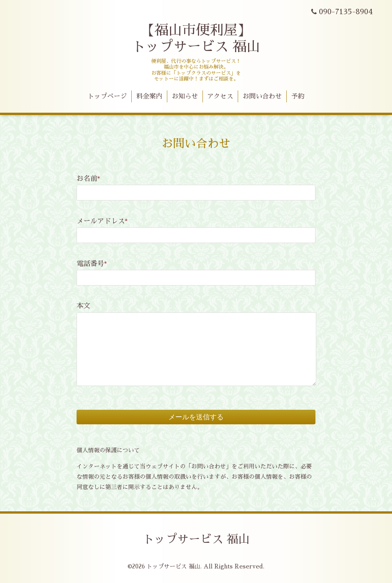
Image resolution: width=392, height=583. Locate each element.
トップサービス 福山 (196, 539)
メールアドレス (102, 221)
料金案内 (149, 96)
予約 (298, 96)
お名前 (88, 179)
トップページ (107, 96)
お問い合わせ (262, 96)
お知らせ (185, 96)
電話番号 (92, 264)
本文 (83, 306)
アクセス (220, 96)
